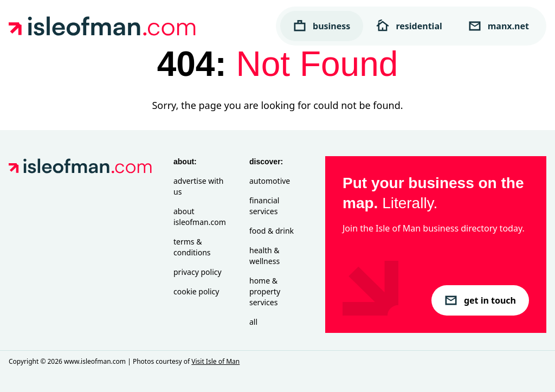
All (253, 322)
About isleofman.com (200, 217)
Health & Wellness (264, 256)
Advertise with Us (198, 186)
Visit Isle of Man (215, 361)
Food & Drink (272, 231)
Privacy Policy (198, 272)
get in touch (480, 300)
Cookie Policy (196, 291)
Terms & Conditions (192, 247)
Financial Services (264, 206)
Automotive (270, 181)
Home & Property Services (265, 291)
